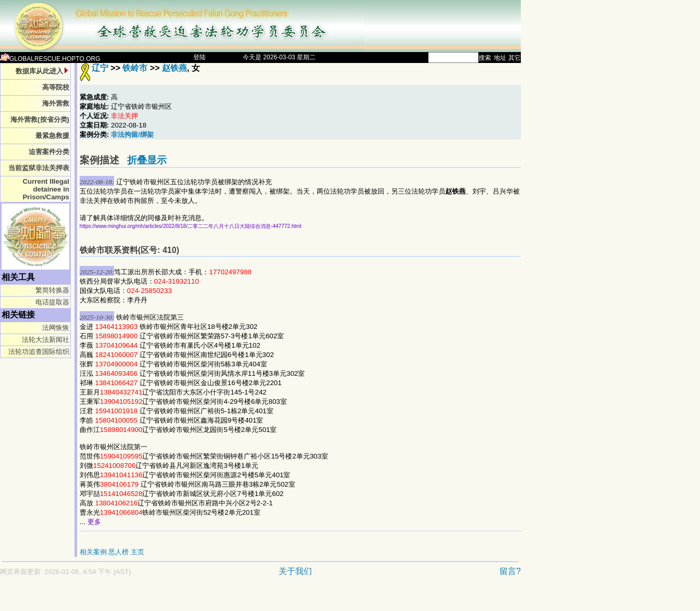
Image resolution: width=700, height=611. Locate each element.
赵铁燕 (174, 68)
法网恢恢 (56, 328)
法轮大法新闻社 (46, 340)
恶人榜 (118, 552)
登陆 (199, 57)
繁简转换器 (52, 290)
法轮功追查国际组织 (39, 352)
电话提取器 (52, 302)
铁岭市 (135, 68)
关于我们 (295, 571)
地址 (500, 58)
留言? (510, 571)
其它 (515, 58)
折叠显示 (147, 160)
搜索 (485, 58)
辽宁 (100, 68)
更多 (94, 522)
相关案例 (93, 552)
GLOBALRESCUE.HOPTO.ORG (50, 59)
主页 (137, 552)
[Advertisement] (224, 599)
